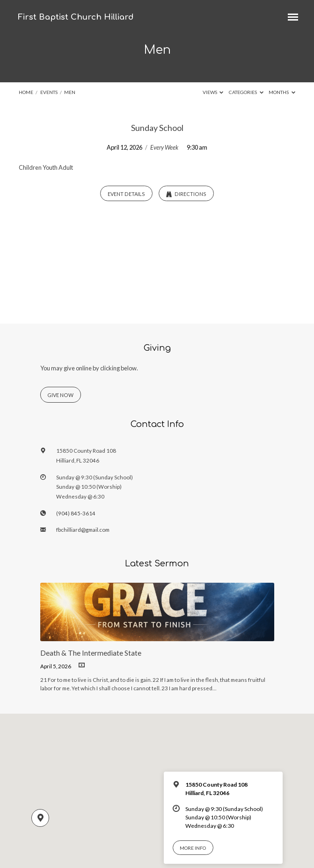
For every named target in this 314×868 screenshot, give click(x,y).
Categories (246, 92)
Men (70, 92)
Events (49, 92)
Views (213, 92)
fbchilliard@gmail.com (83, 530)
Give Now (60, 395)
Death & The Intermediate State (91, 653)
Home (26, 92)
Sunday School (157, 128)
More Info (193, 848)
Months (282, 92)
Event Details (126, 194)
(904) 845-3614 (76, 513)
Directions (186, 194)
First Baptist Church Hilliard (76, 17)
